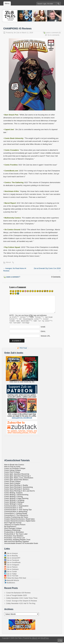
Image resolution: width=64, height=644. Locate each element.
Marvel (8, 262)
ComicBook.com (11, 171)
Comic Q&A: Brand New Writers (16, 481)
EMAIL (43, 333)
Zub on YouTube (11, 577)
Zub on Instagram (12, 566)
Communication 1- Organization (16, 508)
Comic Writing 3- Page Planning (16, 500)
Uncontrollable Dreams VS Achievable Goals (21, 545)
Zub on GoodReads (12, 564)
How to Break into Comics (14, 466)
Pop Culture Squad (12, 247)
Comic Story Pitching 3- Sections (17, 491)
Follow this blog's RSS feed (15, 580)
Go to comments (53, 35)
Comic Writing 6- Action (13, 506)
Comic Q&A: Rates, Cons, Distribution (19, 479)
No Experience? (10, 528)
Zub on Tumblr (11, 573)
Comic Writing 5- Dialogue (14, 504)
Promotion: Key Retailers (14, 537)
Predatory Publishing (12, 532)
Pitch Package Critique (13, 530)
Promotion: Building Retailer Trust (17, 541)
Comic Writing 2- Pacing (13, 498)
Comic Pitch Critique (12, 474)
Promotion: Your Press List (15, 539)
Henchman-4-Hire (12, 191)
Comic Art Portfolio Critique (15, 470)
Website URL (45, 338)
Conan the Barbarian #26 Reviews (18, 594)
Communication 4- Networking (16, 513)
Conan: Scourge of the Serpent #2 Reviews (22, 602)
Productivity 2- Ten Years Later (16, 536)
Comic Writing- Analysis (13, 494)
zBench (35, 640)
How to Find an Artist (12, 468)
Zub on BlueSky (11, 557)
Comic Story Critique (12, 485)
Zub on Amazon (11, 555)
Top (61, 641)
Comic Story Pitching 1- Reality (16, 487)
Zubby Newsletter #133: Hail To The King (21, 605)
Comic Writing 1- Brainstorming (16, 496)
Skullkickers (10, 584)
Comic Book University (14, 138)
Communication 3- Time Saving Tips (18, 511)
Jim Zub (16, 33)
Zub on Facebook (12, 562)
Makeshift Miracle (12, 582)
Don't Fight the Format (13, 524)
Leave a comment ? (13, 277)
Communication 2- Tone (13, 509)
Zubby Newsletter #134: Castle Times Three (22, 600)
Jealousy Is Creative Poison (15, 526)
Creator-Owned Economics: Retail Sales (19, 521)
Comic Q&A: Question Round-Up (17, 476)
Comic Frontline (11, 165)
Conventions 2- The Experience (16, 517)
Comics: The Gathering (14, 182)
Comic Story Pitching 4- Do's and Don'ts (19, 493)
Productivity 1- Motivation (14, 534)
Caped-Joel (9, 129)
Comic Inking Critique (13, 472)
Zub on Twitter (10, 575)
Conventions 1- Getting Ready (16, 515)
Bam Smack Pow (11, 115)
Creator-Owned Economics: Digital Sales (20, 523)
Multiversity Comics (13, 218)
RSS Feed (23, 350)
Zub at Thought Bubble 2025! (17, 597)
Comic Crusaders (12, 150)
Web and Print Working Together (17, 543)
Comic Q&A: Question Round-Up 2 (17, 478)
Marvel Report (10, 203)
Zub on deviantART (12, 560)
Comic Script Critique (12, 483)
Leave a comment (52, 33)
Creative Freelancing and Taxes (16, 519)
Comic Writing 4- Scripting (14, 502)
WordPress (45, 640)
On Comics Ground (12, 230)
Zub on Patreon (11, 569)
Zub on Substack (11, 571)
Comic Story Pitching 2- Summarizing (18, 489)
